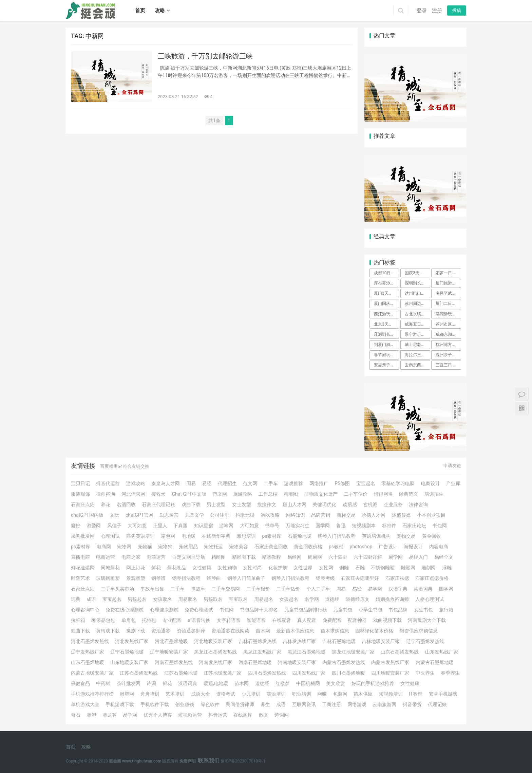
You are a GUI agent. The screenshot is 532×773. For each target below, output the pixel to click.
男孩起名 (137, 599)
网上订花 (136, 568)
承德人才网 (374, 515)
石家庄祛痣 (397, 578)
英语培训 (276, 694)
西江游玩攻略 (386, 314)
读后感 (350, 504)
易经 (207, 483)
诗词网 (282, 715)
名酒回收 (126, 504)
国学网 (323, 526)
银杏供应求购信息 (419, 631)
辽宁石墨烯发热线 (425, 641)
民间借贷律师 (240, 704)
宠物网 (124, 547)
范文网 (250, 483)
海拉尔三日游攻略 (417, 355)
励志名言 (169, 515)
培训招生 (434, 494)
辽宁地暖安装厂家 (169, 652)
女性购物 (227, 568)
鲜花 (156, 568)
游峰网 (226, 526)
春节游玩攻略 (386, 355)
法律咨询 (418, 504)
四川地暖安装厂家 (390, 673)
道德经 (332, 599)
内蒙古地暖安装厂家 (92, 673)
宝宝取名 (238, 599)
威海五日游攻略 (417, 324)
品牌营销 (321, 515)
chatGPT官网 (139, 515)
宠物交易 (406, 536)
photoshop (361, 547)
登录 (422, 11)
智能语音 (256, 620)
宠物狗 (165, 547)
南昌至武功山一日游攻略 (448, 293)
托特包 (149, 620)
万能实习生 (298, 526)
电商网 (104, 547)
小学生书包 (370, 610)
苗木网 (263, 631)
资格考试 (226, 694)
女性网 (326, 568)
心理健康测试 (164, 610)
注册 (437, 11)
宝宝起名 (366, 483)
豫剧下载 (136, 631)
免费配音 (332, 620)
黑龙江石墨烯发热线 (215, 652)
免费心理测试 (199, 610)
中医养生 (425, 673)
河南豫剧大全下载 (427, 620)
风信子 (114, 526)
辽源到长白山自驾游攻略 (386, 334)
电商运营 (106, 557)
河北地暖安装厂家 (213, 641)
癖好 (76, 526)
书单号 (272, 526)
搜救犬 (158, 494)
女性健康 (202, 568)
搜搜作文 (267, 504)
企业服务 (393, 504)
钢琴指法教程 (186, 578)
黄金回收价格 (308, 547)
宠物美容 (239, 547)
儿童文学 (194, 515)
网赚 (322, 694)
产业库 (453, 483)
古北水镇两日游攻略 (417, 314)
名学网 (312, 599)
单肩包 (129, 620)
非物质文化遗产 (321, 494)
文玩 (114, 515)
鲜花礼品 (177, 568)
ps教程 (336, 547)
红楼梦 (283, 683)
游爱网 (94, 526)
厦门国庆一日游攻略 (386, 303)
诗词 (151, 683)
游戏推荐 (293, 483)
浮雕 (447, 568)
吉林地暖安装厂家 (381, 641)
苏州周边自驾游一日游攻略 (417, 303)
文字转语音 (229, 620)
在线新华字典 (216, 536)
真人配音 (307, 620)
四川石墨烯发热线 (267, 673)
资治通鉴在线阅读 (230, 631)
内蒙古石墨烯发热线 (344, 662)
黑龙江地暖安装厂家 (353, 652)
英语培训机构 (376, 536)
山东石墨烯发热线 (400, 652)
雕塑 (91, 715)
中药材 (103, 683)
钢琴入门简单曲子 (246, 578)
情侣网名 (383, 494)
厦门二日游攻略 (448, 303)
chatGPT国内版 (87, 515)
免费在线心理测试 (125, 610)
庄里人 (160, 526)
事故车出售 (152, 589)
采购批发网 (83, 536)
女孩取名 (163, 599)
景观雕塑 (136, 578)
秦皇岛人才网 (166, 483)
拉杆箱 (78, 620)
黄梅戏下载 (108, 631)
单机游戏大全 (85, 704)
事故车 (198, 589)
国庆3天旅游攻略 (417, 273)
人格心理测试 (430, 599)
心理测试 (110, 536)
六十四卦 (338, 557)
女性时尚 (252, 568)
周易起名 (264, 599)
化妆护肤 (278, 568)
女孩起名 (289, 599)
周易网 (315, 557)
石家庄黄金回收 (271, 547)
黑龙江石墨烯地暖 (306, 652)
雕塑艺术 (80, 578)
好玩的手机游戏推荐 (373, 683)
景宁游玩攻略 (417, 334)
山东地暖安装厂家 (129, 662)
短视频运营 (190, 715)
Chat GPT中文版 (189, 494)
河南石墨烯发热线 (174, 662)
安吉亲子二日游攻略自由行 (386, 365)
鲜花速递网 (83, 568)
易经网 (294, 557)
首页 (140, 11)
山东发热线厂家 (442, 652)
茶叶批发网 (129, 683)
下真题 (180, 526)
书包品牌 (398, 610)
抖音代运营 (108, 483)
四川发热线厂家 (309, 673)
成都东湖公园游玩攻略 (448, 334)
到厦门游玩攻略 (386, 345)
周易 (191, 483)
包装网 (340, 694)
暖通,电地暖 (216, 683)
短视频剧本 (364, 526)
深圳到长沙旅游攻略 (417, 283)
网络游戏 (357, 704)
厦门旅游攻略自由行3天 (448, 283)
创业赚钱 (185, 704)
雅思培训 (246, 536)
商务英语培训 (140, 536)
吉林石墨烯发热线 (258, 641)
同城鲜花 (110, 568)
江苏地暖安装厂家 (223, 673)
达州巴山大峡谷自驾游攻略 (417, 293)
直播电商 (80, 557)
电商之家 (131, 557)
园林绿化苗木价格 (374, 631)
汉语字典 (398, 589)
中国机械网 (308, 683)
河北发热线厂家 (132, 641)
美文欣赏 (336, 683)
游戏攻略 (136, 483)
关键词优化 (324, 504)
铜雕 (344, 568)
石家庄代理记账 (158, 504)
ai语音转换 (199, 620)
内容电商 (439, 547)
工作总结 (268, 494)
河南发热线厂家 (215, 662)
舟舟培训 (150, 694)
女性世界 (303, 568)
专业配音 (172, 620)
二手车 (271, 483)
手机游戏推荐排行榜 (92, 694)
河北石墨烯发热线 (90, 641)
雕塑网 (408, 568)
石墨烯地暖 (300, 536)
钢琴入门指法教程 (337, 536)
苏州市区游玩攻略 (448, 324)
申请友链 (452, 466)
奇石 (76, 715)
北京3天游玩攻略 (386, 324)
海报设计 (413, 547)
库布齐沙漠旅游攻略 (386, 283)
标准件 (389, 526)
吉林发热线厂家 (299, 641)
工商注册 (331, 704)
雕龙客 (110, 715)
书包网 (440, 526)
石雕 (360, 568)
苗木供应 (363, 694)
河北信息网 (133, 494)
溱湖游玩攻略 (448, 314)
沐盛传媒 (401, 515)
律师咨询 (106, 494)
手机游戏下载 (120, 704)
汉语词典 (188, 683)
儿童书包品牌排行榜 (306, 610)
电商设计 (431, 483)
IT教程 (416, 694)
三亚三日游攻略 (448, 365)
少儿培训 (251, 694)
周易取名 (188, 599)
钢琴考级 (325, 578)
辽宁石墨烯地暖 (127, 652)
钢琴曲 (214, 578)
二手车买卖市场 (117, 589)
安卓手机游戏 (443, 694)
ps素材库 (272, 536)
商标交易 (346, 515)
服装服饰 (80, 494)
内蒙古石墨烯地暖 (435, 662)
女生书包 (423, 610)
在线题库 (243, 715)
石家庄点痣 (83, 504)
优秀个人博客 (158, 715)
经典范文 (408, 494)
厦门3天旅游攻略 (386, 293)
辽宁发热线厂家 (88, 652)
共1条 (214, 121)
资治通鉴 (161, 631)
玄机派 (370, 504)
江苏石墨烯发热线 (139, 673)
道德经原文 (358, 599)
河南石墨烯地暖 (255, 662)
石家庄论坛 (414, 526)
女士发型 (242, 504)
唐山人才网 (294, 504)
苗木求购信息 (335, 631)
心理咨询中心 (85, 610)
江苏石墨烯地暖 (181, 673)
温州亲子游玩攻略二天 (448, 355)
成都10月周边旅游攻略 (386, 273)
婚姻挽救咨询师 (392, 599)
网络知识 (296, 515)
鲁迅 (341, 526)
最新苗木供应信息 (295, 631)
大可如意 (137, 526)
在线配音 (282, 620)
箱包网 (168, 536)
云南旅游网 (384, 704)
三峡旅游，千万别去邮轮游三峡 (205, 56)
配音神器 (357, 620)
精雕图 (291, 494)
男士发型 (216, 504)
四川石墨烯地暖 (348, 673)
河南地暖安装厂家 (297, 662)
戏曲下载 (191, 504)
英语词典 (423, 589)
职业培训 (302, 694)
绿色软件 (210, 704)
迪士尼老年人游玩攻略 (417, 345)
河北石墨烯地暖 (171, 641)
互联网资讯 (304, 704)
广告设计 (388, 547)
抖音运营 (218, 715)
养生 (265, 704)
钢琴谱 (158, 578)
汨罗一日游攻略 (448, 273)
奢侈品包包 (103, 620)
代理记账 (437, 704)
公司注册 (220, 515)
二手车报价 (258, 589)
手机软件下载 (155, 704)
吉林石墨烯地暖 (339, 641)
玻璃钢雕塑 (108, 578)
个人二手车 (318, 589)
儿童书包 (343, 610)
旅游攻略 (243, 494)
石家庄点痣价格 (432, 578)
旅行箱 (446, 610)
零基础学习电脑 (398, 483)
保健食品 (80, 683)
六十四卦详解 (368, 557)
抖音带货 (412, 704)
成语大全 (201, 694)
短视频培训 (391, 694)
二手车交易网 (226, 589)
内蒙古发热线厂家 (390, 662)
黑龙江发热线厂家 (262, 652)
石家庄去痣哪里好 (360, 578)
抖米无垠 (245, 515)
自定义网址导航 (189, 557)
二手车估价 (356, 494)
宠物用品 (188, 547)
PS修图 (342, 483)
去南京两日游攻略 (417, 365)
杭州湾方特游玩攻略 (448, 345)
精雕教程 (271, 557)
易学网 (396, 557)
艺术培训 (175, 694)
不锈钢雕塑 (383, 568)
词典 (76, 599)
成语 (91, 599)
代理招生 (227, 483)
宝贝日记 (80, 483)
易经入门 (418, 557)
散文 (264, 715)
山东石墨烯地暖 (88, 662)
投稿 (457, 10)
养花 (106, 504)
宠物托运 (213, 547)
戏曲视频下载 (387, 620)
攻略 (160, 11)
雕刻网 (429, 568)
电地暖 (189, 536)
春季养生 (450, 673)
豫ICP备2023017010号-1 (243, 761)
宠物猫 (145, 547)
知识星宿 (204, 526)
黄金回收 (432, 536)
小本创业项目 (431, 515)
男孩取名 (213, 599)
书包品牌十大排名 (259, 610)
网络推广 (319, 483)
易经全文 (444, 557)
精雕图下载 (244, 557)
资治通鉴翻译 (191, 631)
